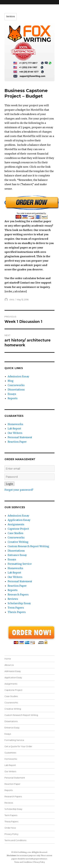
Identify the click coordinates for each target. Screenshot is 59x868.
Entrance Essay (17, 555)
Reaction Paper (17, 442)
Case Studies (15, 533)
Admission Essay (18, 376)
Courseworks (16, 385)
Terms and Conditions (15, 840)
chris (12, 300)
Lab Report (14, 429)
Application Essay (19, 520)
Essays (12, 394)
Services (11, 17)
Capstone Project (18, 529)
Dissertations (16, 390)
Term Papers (16, 608)
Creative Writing (18, 542)
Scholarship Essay (19, 603)
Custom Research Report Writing (28, 546)
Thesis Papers (17, 612)
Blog (11, 381)
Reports (13, 398)
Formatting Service (20, 564)
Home (8, 659)
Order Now (10, 828)
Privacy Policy (11, 834)
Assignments (16, 524)
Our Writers (15, 433)
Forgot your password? (19, 490)
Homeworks (15, 424)
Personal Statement (20, 437)
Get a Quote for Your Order (18, 746)
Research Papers (18, 594)
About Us (9, 665)
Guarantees (10, 753)
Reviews (13, 599)
